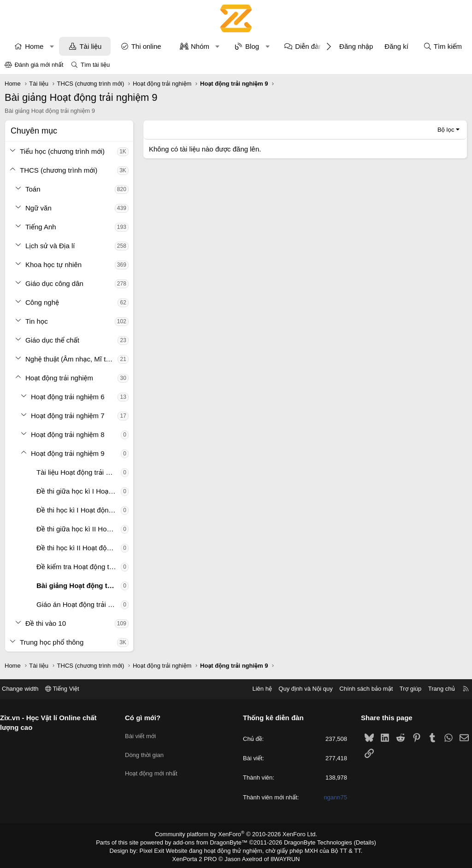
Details (355, 842)
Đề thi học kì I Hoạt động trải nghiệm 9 (79, 510)
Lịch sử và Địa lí (50, 246)
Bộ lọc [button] (446, 130)
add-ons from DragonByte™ (212, 842)
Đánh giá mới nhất (39, 65)
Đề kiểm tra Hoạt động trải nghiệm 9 (79, 567)
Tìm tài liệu (95, 65)
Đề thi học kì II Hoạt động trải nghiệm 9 (79, 548)
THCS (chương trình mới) (59, 170)
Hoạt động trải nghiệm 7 (68, 416)
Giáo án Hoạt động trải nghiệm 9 (79, 604)
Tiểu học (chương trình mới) (62, 151)
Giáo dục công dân (54, 283)
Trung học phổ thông (52, 642)
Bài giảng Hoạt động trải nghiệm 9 (79, 585)
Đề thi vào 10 (46, 623)
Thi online (146, 46)
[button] (52, 46)
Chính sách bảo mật (359, 689)
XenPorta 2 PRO (198, 857)
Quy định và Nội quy (299, 689)
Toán (33, 189)
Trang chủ (435, 689)
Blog (252, 46)
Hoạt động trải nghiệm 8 (68, 434)
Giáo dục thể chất (52, 340)
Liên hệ (255, 689)
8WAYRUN (281, 857)
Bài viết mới (144, 733)
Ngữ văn (38, 208)
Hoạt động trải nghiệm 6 (68, 397)
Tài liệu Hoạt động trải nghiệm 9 (79, 472)
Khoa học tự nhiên (53, 265)
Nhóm (200, 46)
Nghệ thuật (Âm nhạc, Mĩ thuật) (71, 359)
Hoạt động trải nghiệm (59, 378)
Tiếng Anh (41, 227)
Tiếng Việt (69, 689)
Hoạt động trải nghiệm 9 (68, 453)
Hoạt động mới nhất (155, 766)
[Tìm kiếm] (442, 46)
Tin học (37, 321)
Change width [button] (27, 689)
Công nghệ (42, 302)
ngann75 (332, 797)
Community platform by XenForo (236, 834)
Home (34, 46)
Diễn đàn (309, 46)
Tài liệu (90, 46)
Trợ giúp (404, 689)
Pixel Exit (158, 849)
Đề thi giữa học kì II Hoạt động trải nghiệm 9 (79, 529)
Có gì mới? (146, 718)
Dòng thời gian (148, 750)
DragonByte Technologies (312, 842)
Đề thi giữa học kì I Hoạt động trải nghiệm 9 (79, 491)
